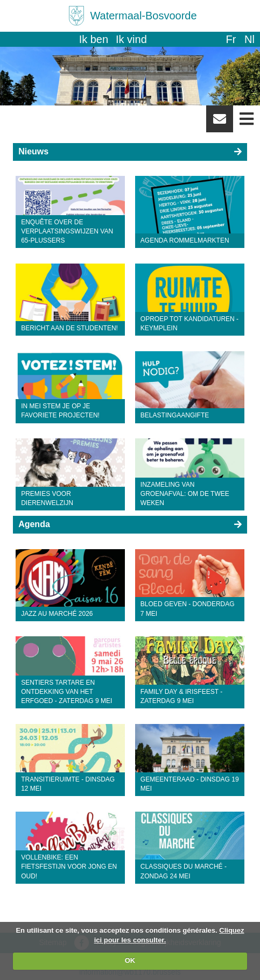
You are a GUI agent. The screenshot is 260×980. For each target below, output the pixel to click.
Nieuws (33, 151)
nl (250, 39)
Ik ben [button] (94, 39)
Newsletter (220, 123)
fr (231, 39)
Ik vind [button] (131, 39)
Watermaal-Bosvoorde (143, 16)
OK (130, 960)
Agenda (34, 524)
